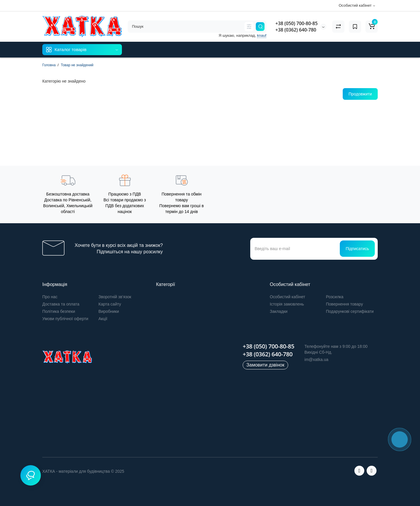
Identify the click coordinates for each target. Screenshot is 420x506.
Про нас (50, 297)
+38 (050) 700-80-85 (296, 23)
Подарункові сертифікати (350, 311)
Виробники (109, 311)
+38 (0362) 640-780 (296, 30)
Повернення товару (345, 304)
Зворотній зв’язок (115, 297)
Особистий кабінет (287, 297)
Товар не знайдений (77, 65)
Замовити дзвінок (265, 365)
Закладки (279, 311)
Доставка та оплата (61, 304)
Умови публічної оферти (65, 319)
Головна (49, 65)
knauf (262, 35)
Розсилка (335, 297)
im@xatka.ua (316, 360)
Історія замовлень (287, 304)
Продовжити (360, 94)
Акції (103, 319)
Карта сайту (110, 304)
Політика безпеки (59, 311)
